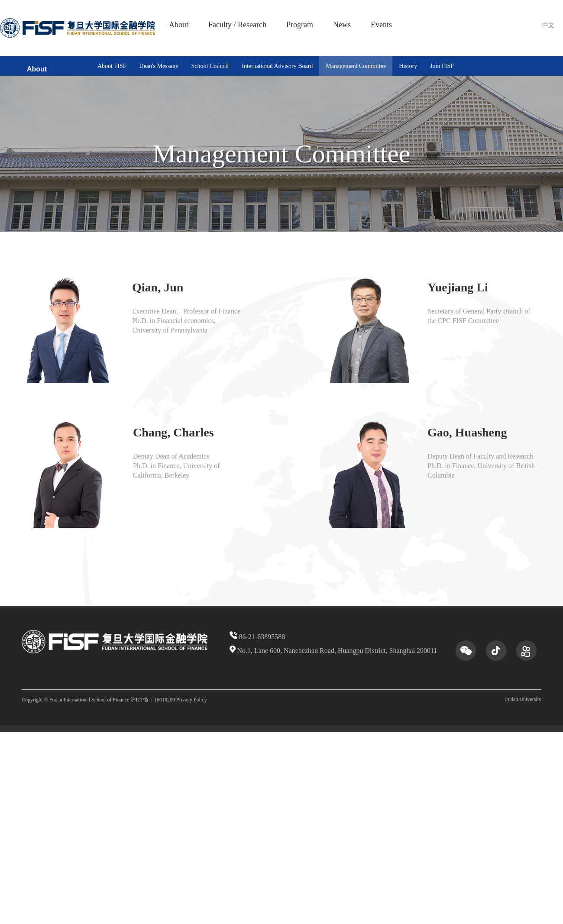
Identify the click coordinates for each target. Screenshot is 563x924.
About (179, 25)
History (408, 66)
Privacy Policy (191, 700)
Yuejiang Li (458, 287)
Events (381, 25)
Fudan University (523, 699)
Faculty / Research (237, 25)
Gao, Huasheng (467, 432)
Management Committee (356, 66)
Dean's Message (159, 66)
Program (300, 25)
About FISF (112, 66)
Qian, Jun (158, 287)
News (342, 25)
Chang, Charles (173, 432)
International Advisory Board (277, 66)
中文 (548, 25)
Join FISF (442, 66)
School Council (210, 66)
